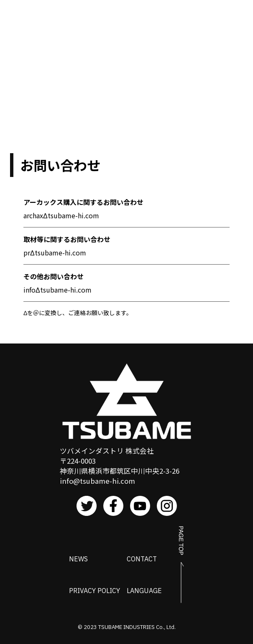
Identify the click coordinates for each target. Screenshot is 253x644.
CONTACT (142, 559)
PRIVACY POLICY (95, 591)
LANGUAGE (144, 591)
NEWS (78, 559)
